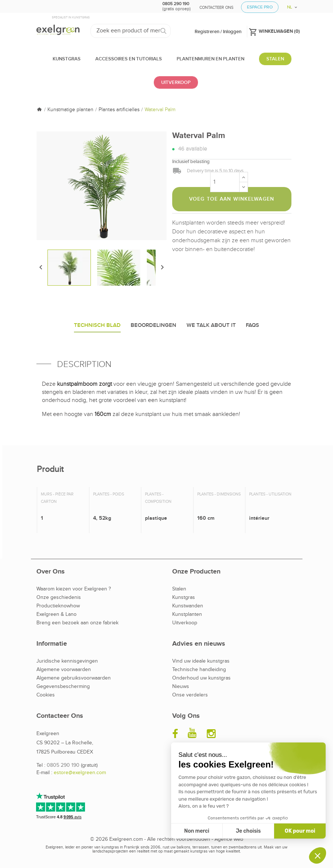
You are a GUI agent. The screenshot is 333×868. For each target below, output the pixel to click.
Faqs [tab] (252, 325)
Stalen (179, 589)
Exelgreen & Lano (56, 614)
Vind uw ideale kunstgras (201, 661)
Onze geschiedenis (59, 597)
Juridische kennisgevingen (67, 661)
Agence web (229, 839)
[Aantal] (225, 182)
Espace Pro (260, 7)
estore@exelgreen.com (80, 773)
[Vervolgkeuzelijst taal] (289, 5)
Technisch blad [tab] (97, 325)
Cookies (46, 695)
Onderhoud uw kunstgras (201, 678)
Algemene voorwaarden (64, 670)
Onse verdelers (190, 695)
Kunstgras (184, 597)
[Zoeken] (131, 31)
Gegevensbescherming (63, 687)
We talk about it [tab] (211, 325)
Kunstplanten (187, 614)
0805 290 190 (63, 765)
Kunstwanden (188, 606)
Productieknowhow (58, 606)
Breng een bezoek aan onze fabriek (77, 623)
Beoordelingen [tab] (153, 325)
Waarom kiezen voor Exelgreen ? (74, 589)
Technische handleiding (199, 670)
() (274, 31)
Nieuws (181, 687)
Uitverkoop (185, 623)
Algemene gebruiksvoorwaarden (74, 678)
